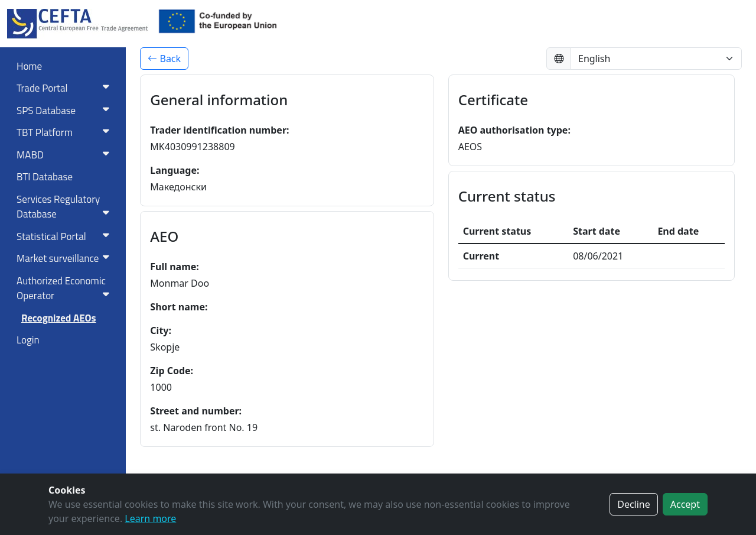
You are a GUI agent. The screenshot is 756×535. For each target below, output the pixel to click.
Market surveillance (65, 258)
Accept (685, 504)
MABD (65, 155)
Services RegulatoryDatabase (65, 207)
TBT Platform (65, 132)
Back (164, 59)
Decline (634, 504)
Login (28, 340)
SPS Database (65, 111)
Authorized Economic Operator (65, 288)
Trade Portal (65, 88)
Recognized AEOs (59, 318)
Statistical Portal (65, 236)
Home (29, 66)
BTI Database (45, 177)
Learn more (150, 518)
